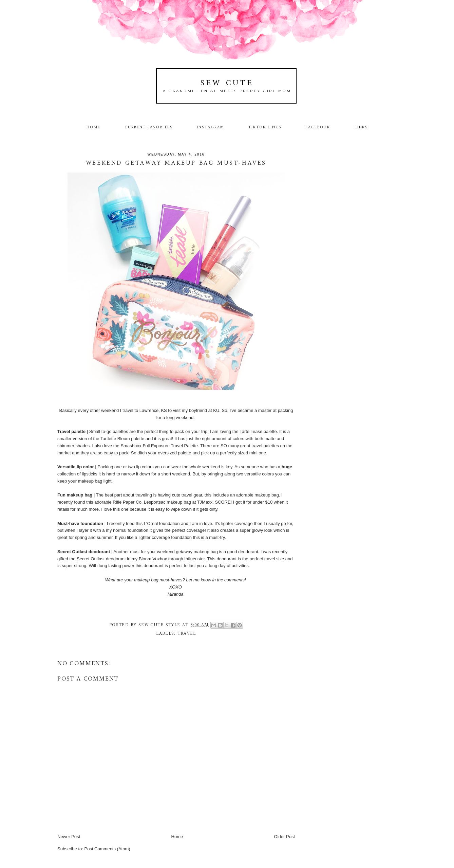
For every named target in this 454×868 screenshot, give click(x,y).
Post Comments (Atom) (107, 849)
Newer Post (69, 837)
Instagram (211, 127)
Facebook (318, 127)
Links (361, 127)
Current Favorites (149, 127)
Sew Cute (227, 83)
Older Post (285, 837)
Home (93, 127)
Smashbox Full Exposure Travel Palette (159, 446)
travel (187, 634)
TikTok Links (265, 127)
